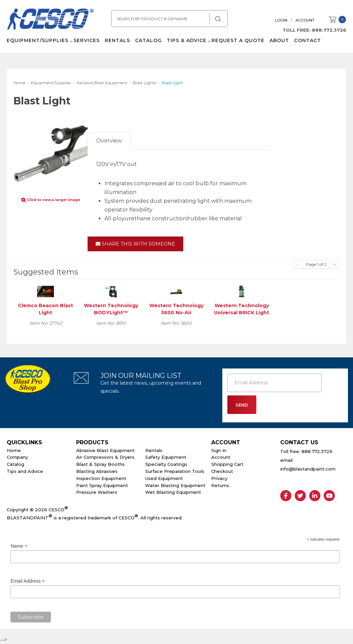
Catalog (148, 40)
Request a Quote (238, 40)
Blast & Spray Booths (100, 464)
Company (17, 457)
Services (87, 40)
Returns (220, 485)
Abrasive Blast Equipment (105, 450)
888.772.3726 (329, 30)
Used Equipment (164, 478)
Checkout (222, 471)
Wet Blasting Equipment (173, 492)
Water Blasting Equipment (175, 485)
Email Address (28, 581)
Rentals (117, 40)
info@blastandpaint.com (308, 469)
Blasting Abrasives (97, 471)
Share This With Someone (135, 244)
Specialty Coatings (166, 464)
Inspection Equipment (101, 478)
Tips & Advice (187, 40)
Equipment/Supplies (38, 40)
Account (305, 20)
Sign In (219, 450)
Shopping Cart (227, 464)
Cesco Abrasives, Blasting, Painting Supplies (51, 20)
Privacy (219, 478)
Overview (109, 141)
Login (281, 20)
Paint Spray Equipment (102, 485)
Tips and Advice (25, 471)
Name (19, 546)
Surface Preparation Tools (175, 471)
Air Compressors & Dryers (105, 457)
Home (14, 450)
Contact (308, 40)
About (279, 40)
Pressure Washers (97, 492)
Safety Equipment (166, 457)
